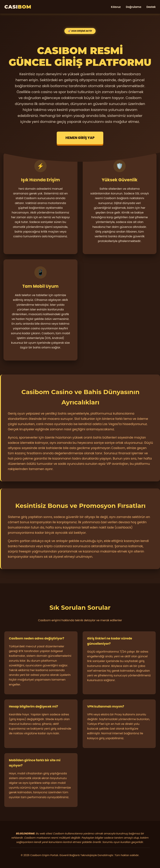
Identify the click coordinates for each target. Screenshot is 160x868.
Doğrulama (134, 7)
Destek (151, 7)
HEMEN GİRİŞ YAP (80, 138)
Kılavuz (116, 7)
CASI (18, 7)
